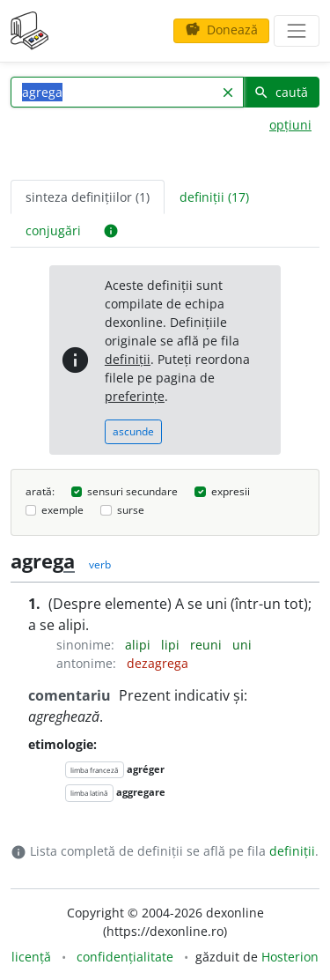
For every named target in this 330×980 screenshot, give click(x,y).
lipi (172, 645)
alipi (139, 645)
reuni (208, 645)
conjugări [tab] (53, 230)
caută (281, 92)
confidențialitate (125, 957)
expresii (231, 491)
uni (242, 645)
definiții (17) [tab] (214, 197)
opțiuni (290, 125)
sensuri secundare (132, 491)
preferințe (135, 396)
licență (31, 957)
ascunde (133, 431)
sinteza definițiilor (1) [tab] (88, 197)
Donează (221, 30)
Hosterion (290, 957)
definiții (128, 359)
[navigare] (297, 31)
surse (131, 510)
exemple (62, 510)
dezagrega (158, 663)
